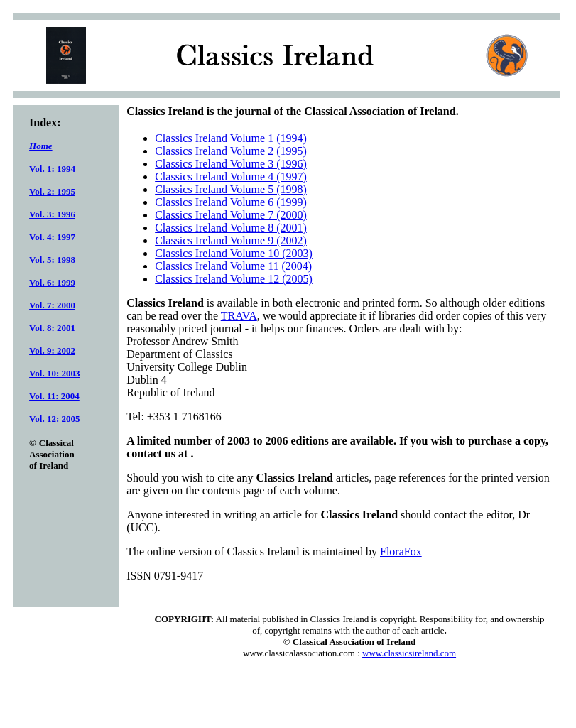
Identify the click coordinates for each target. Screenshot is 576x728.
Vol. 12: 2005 (54, 419)
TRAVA (239, 316)
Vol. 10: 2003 (54, 373)
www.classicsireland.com (409, 653)
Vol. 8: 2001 (52, 328)
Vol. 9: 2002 (52, 351)
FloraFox (401, 552)
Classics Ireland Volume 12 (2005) (234, 279)
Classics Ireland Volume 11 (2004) (233, 266)
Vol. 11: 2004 (54, 396)
